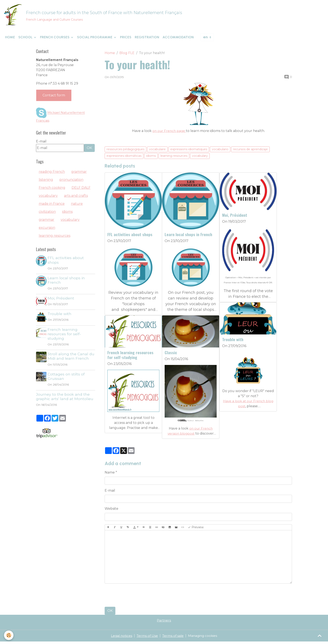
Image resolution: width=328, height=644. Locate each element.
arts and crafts (76, 198)
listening (46, 182)
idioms (151, 158)
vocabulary (200, 158)
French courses (55, 39)
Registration (147, 39)
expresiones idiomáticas (124, 158)
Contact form (54, 98)
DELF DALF (81, 190)
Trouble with (233, 341)
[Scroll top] (320, 636)
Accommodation (178, 39)
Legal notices (120, 638)
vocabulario (220, 151)
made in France (52, 206)
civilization (47, 214)
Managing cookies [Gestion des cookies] (204, 638)
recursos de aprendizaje (250, 151)
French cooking (52, 190)
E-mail (110, 493)
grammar (79, 174)
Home (10, 39)
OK (110, 613)
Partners (164, 623)
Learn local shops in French (188, 237)
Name (110, 475)
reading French (52, 174)
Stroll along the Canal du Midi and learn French (72, 358)
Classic (171, 355)
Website (111, 511)
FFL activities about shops (130, 237)
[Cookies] (9, 635)
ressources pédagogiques (125, 151)
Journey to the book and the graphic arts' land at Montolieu (65, 399)
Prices (126, 39)
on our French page (169, 133)
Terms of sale (173, 638)
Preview (196, 530)
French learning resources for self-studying (130, 357)
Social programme (95, 39)
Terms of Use (147, 638)
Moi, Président (235, 217)
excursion (47, 230)
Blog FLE (127, 55)
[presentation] (137, 597)
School (26, 39)
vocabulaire (157, 151)
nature (77, 206)
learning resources (174, 158)
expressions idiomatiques (189, 151)
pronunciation (71, 182)
